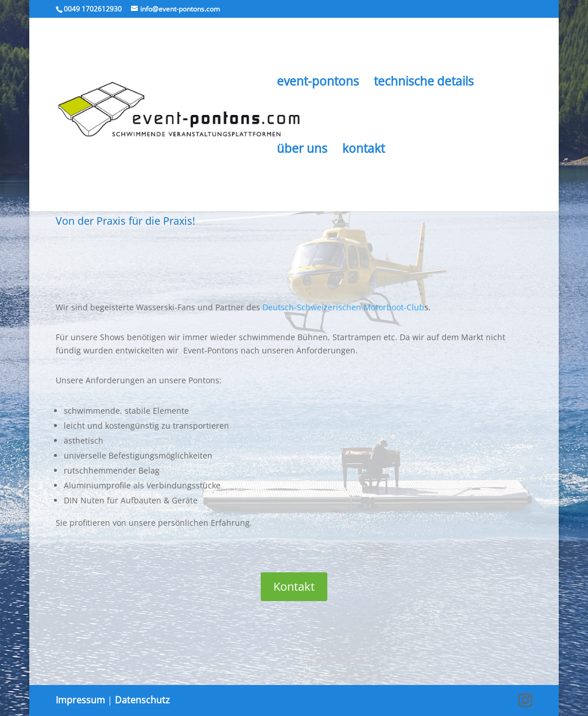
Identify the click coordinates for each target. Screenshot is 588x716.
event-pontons (318, 83)
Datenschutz (142, 700)
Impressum (80, 700)
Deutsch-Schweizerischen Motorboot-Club (343, 307)
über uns (302, 150)
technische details (424, 83)
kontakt (363, 150)
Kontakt (294, 586)
